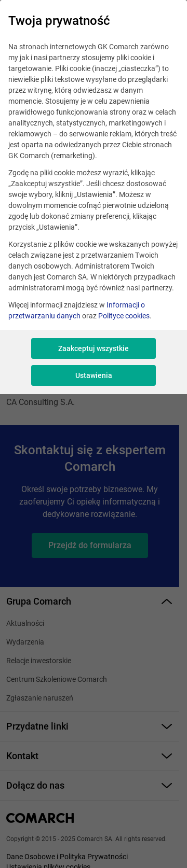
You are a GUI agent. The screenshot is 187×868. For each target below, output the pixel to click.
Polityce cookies (124, 316)
